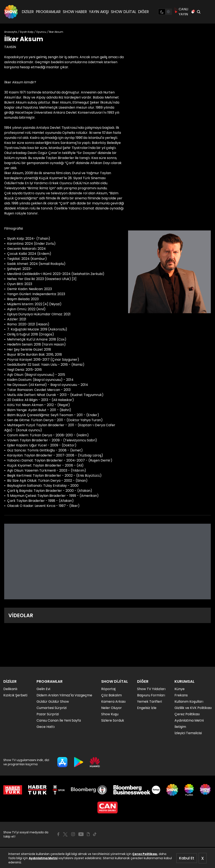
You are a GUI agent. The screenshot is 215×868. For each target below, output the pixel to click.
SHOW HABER (75, 12)
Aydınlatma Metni (43, 858)
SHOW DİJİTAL (123, 12)
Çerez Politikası (145, 854)
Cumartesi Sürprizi (52, 708)
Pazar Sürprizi (48, 714)
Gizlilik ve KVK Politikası (193, 708)
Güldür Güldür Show (53, 702)
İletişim (180, 727)
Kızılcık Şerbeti (15, 695)
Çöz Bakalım (111, 695)
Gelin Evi (43, 689)
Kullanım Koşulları (189, 702)
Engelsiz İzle (147, 708)
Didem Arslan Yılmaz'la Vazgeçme (64, 695)
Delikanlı (10, 689)
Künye (180, 689)
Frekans (181, 695)
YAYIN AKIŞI (99, 12)
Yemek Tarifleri (149, 702)
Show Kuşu (110, 714)
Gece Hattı (46, 727)
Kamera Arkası (113, 702)
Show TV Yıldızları (151, 689)
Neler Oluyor (111, 708)
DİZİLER (28, 12)
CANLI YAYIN (181, 12)
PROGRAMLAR (48, 12)
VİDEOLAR (21, 615)
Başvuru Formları (151, 695)
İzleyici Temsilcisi (188, 733)
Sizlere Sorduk (113, 720)
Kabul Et (187, 858)
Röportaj (108, 689)
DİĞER (144, 12)
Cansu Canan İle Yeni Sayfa (59, 720)
